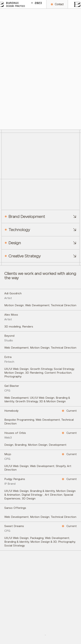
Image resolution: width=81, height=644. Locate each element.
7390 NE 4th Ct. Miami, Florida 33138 (33, 620)
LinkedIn (62, 633)
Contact (45, 4)
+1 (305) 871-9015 (18, 579)
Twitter (27, 633)
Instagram (44, 633)
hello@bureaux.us (17, 599)
